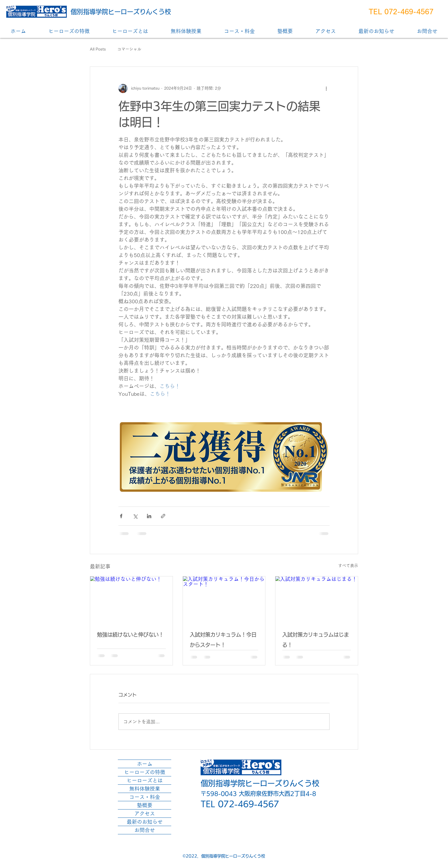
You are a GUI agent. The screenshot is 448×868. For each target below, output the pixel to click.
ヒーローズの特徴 (145, 772)
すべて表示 (348, 566)
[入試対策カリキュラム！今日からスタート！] (224, 599)
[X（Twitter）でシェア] (135, 516)
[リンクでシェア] (163, 516)
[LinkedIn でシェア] (149, 516)
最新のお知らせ (145, 822)
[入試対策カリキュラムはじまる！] (317, 599)
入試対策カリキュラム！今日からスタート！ (223, 640)
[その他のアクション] (326, 88)
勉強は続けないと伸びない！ (130, 635)
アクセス (145, 814)
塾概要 (145, 805)
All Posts (98, 49)
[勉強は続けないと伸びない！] (131, 599)
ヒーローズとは (145, 780)
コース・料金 (145, 797)
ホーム (145, 764)
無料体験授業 (145, 789)
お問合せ (145, 830)
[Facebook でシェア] (121, 516)
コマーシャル (129, 49)
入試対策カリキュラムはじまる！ (316, 640)
